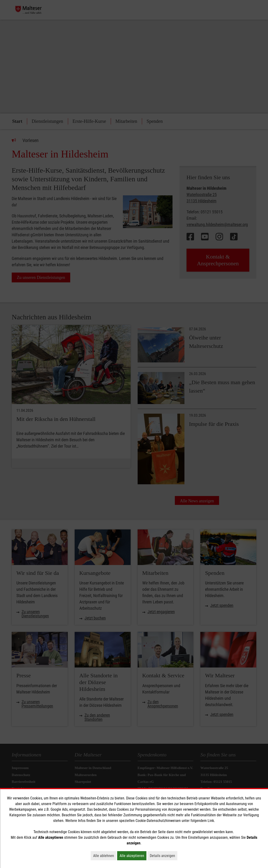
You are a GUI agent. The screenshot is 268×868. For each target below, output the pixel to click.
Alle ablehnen (105, 856)
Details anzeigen (164, 856)
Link (211, 821)
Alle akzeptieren (133, 856)
